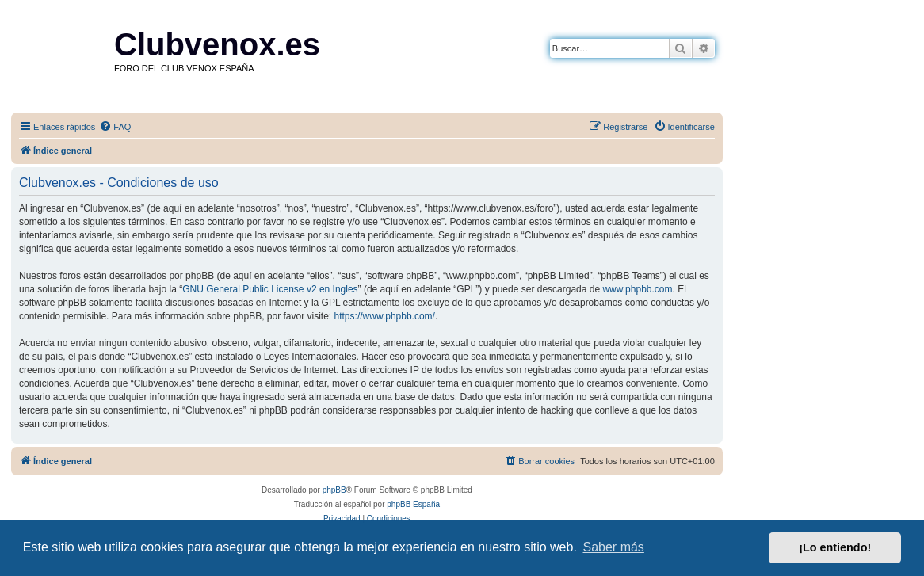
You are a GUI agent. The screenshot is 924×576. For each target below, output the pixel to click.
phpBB (334, 490)
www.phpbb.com (637, 289)
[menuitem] (115, 127)
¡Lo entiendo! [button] (835, 547)
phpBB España (413, 504)
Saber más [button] (614, 547)
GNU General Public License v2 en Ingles (270, 289)
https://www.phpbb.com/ (385, 316)
